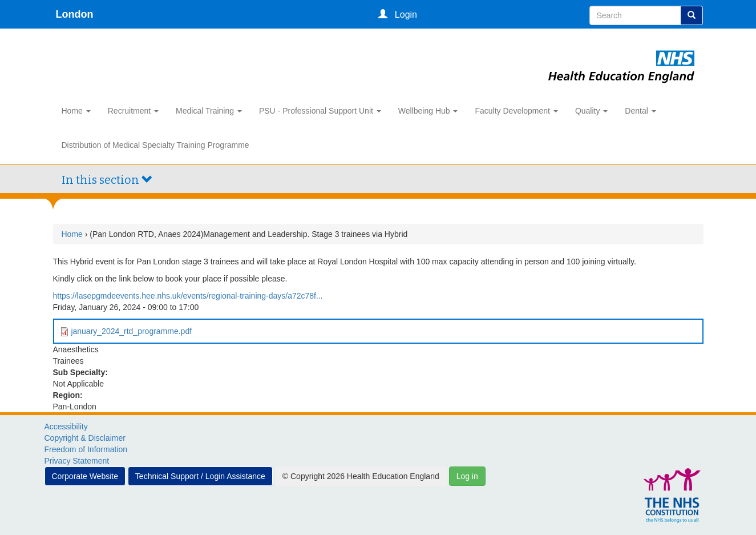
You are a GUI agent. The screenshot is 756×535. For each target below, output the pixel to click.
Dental (640, 111)
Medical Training (209, 111)
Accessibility (66, 427)
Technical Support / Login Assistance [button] (200, 476)
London (75, 14)
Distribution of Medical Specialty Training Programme (155, 145)
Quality (591, 111)
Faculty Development (516, 111)
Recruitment (133, 111)
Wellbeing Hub (428, 111)
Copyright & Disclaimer (85, 438)
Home (76, 111)
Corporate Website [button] (85, 476)
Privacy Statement (77, 461)
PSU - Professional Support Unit (320, 111)
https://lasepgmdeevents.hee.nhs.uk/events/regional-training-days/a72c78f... (188, 296)
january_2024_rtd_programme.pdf (131, 331)
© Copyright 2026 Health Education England (361, 476)
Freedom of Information (86, 449)
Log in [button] (467, 476)
